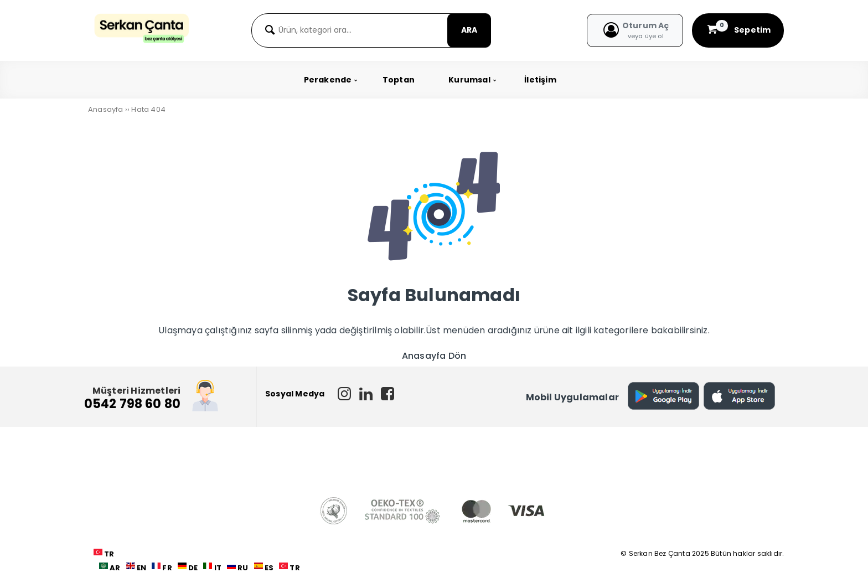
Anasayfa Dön (434, 356)
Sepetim (738, 30)
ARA (469, 30)
